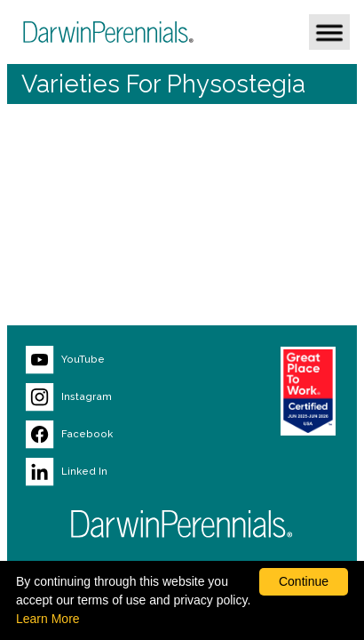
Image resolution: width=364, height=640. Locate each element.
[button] (329, 32)
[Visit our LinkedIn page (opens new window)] (111, 472)
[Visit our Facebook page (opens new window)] (111, 435)
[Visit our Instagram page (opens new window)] (111, 397)
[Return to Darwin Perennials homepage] (182, 524)
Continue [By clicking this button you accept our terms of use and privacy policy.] (304, 581)
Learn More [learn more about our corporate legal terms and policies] (48, 619)
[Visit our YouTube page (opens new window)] (111, 360)
